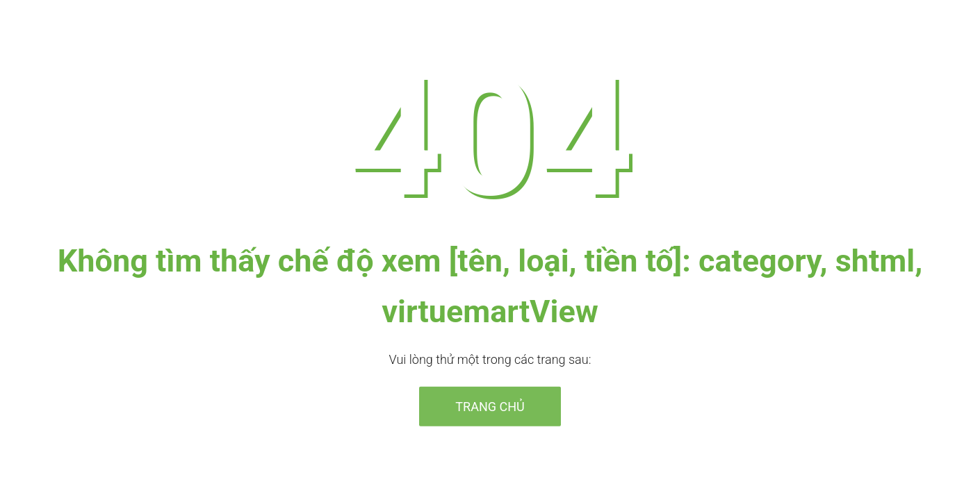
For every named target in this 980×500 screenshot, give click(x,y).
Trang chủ (490, 406)
